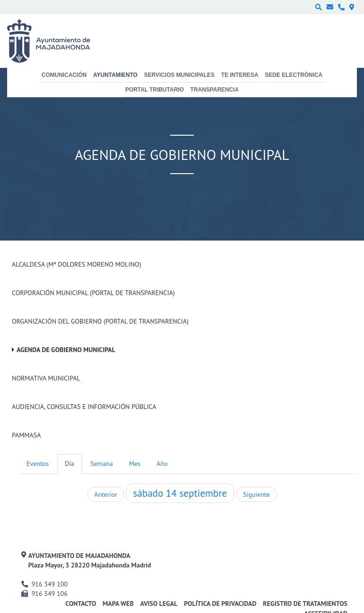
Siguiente (256, 494)
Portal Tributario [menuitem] (155, 90)
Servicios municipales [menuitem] (179, 75)
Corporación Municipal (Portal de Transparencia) (93, 293)
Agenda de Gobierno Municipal (66, 350)
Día (70, 464)
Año (162, 464)
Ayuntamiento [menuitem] (115, 75)
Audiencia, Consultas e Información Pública (84, 407)
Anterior (106, 494)
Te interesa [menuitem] (240, 75)
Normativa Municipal (46, 378)
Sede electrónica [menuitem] (294, 75)
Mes (135, 464)
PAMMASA (26, 435)
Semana (102, 464)
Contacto (81, 604)
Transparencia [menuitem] (215, 90)
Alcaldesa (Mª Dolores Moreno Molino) (77, 264)
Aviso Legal (159, 604)
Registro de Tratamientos (305, 604)
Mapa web (118, 604)
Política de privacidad (220, 604)
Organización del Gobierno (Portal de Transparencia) (100, 321)
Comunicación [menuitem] (64, 75)
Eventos (38, 464)
